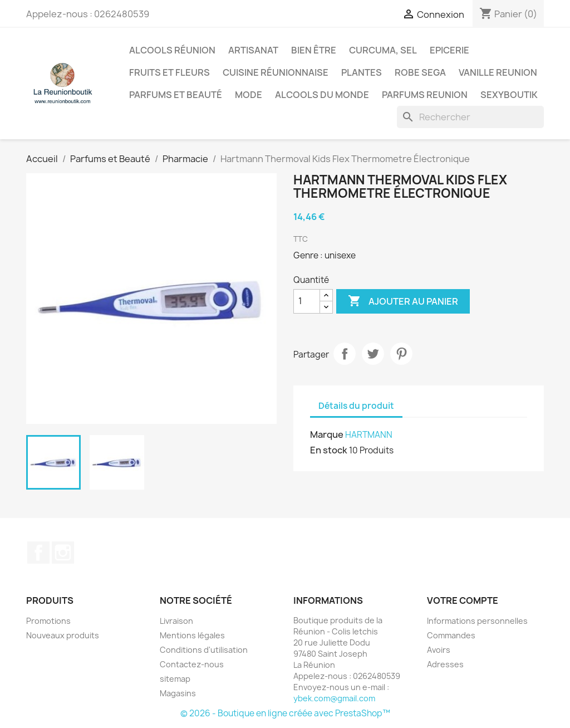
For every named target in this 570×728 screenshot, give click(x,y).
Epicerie (449, 50)
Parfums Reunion (425, 95)
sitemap (175, 679)
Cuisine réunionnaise (276, 72)
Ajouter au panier (403, 301)
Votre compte (463, 600)
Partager (345, 354)
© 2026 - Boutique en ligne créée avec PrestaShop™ (285, 713)
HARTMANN (369, 435)
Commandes (451, 635)
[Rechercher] (470, 117)
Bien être (314, 50)
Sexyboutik (509, 95)
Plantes (362, 72)
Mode (249, 95)
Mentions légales (192, 635)
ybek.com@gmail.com (334, 698)
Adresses (445, 664)
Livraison (176, 621)
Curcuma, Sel (383, 50)
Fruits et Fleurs (169, 72)
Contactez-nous (192, 664)
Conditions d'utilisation (204, 650)
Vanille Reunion (498, 72)
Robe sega (420, 72)
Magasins (178, 693)
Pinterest (401, 354)
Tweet (373, 354)
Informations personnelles (477, 621)
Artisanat (253, 50)
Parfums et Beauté (176, 95)
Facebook (38, 553)
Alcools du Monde (322, 95)
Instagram (63, 553)
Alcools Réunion (172, 50)
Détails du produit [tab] (356, 406)
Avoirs (439, 650)
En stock (329, 450)
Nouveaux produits (63, 635)
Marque (327, 434)
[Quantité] (307, 301)
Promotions (48, 621)
